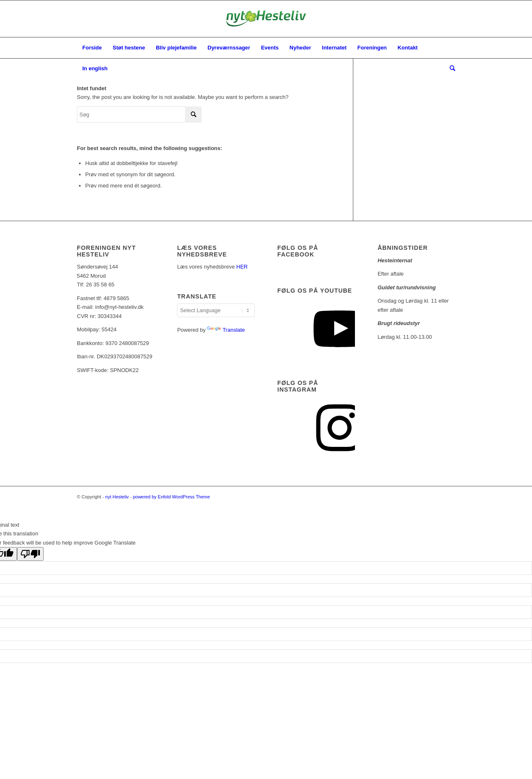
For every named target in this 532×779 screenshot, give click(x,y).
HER (242, 267)
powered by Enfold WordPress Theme (171, 497)
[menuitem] (92, 48)
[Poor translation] (30, 554)
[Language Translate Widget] (216, 310)
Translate (226, 330)
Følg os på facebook (298, 251)
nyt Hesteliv (117, 497)
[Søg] (450, 69)
